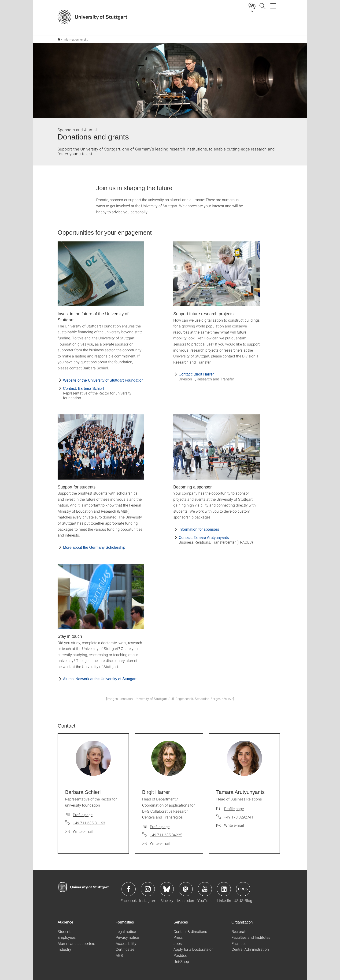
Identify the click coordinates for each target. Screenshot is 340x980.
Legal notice (126, 928)
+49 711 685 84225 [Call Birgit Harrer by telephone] (166, 832)
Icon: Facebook (129, 886)
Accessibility (126, 940)
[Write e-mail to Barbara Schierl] (79, 828)
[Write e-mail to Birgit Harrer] (156, 840)
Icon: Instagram (148, 886)
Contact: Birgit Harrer (196, 371)
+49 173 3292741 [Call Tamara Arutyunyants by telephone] (239, 814)
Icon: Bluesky (167, 886)
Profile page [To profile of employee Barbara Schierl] (83, 812)
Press (178, 934)
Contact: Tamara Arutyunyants (204, 535)
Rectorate (239, 928)
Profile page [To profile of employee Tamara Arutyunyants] (234, 805)
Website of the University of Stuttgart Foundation (103, 377)
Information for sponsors (199, 526)
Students (65, 928)
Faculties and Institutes (251, 934)
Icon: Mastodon (186, 886)
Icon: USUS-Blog (243, 886)
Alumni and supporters (76, 940)
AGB (119, 952)
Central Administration (250, 946)
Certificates (125, 946)
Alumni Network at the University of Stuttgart (100, 676)
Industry (64, 946)
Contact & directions (190, 928)
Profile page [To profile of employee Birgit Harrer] (160, 824)
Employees (67, 934)
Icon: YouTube (205, 886)
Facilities (239, 940)
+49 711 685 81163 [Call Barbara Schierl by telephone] (89, 820)
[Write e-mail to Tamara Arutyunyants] (230, 822)
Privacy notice (127, 934)
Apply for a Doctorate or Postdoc (193, 949)
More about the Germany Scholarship (94, 544)
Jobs (178, 940)
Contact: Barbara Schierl (83, 385)
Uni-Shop (181, 958)
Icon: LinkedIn (224, 886)
